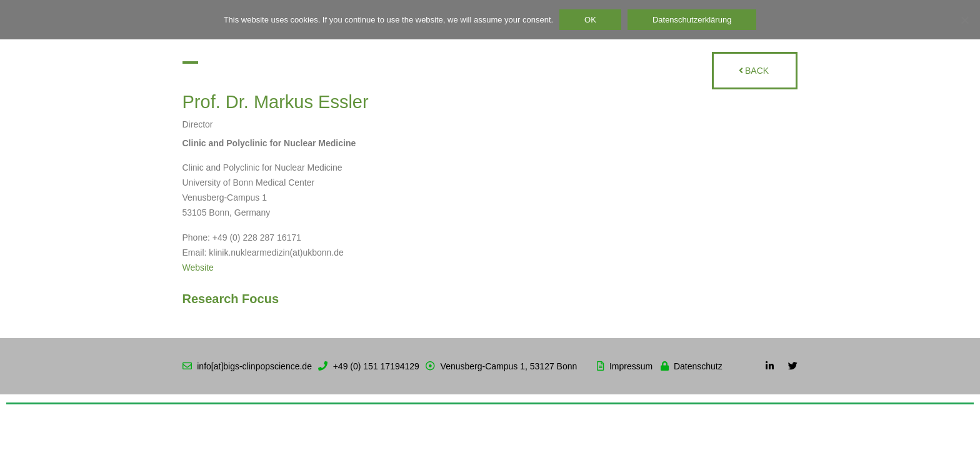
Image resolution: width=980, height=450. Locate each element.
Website (198, 267)
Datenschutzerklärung (692, 20)
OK (590, 20)
